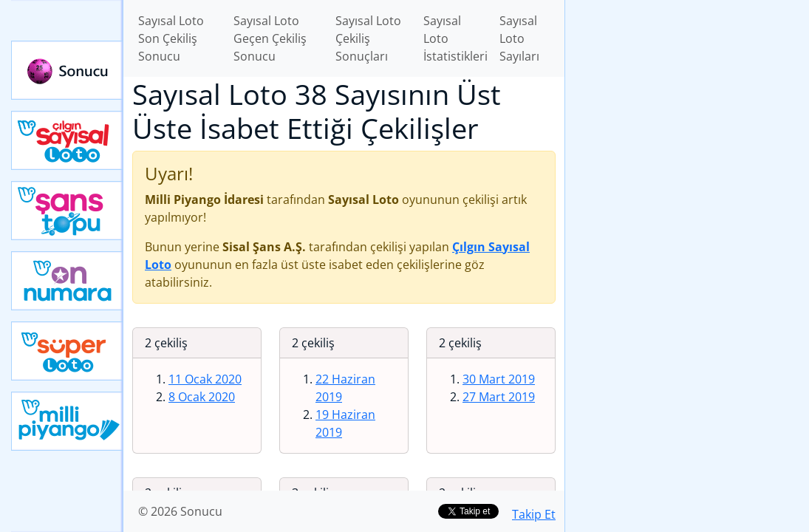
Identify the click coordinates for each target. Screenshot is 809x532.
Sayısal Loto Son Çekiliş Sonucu (171, 38)
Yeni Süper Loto (67, 351)
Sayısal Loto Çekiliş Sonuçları (368, 38)
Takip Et (534, 514)
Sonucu (67, 70)
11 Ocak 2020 (205, 379)
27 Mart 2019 (499, 397)
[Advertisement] (687, 104)
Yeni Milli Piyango (67, 421)
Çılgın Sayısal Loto (67, 140)
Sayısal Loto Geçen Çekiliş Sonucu (270, 38)
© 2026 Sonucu (180, 511)
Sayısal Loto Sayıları (519, 38)
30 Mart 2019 (499, 379)
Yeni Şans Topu (67, 211)
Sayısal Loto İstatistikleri (455, 38)
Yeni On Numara (67, 281)
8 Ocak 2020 (202, 397)
